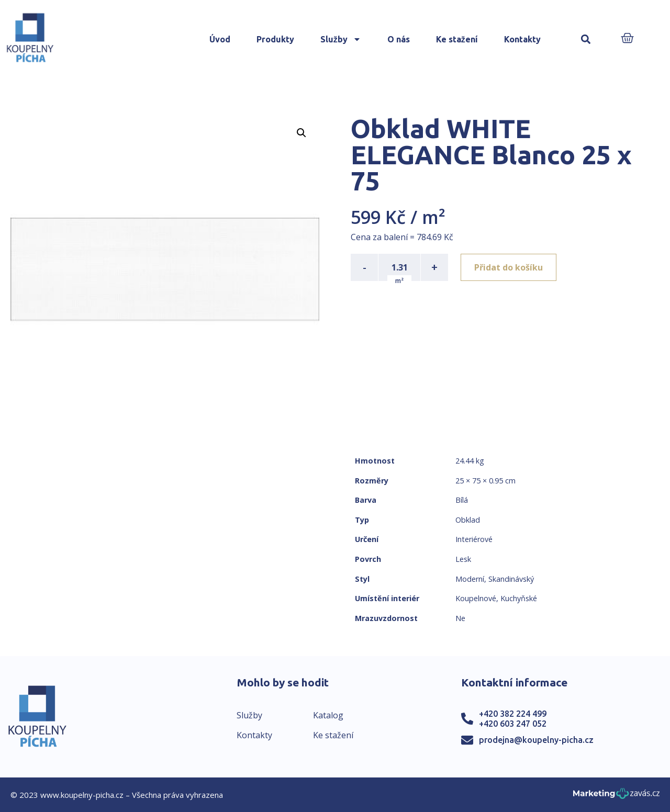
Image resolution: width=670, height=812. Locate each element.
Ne (460, 618)
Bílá (462, 500)
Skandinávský (511, 579)
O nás (399, 39)
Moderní (470, 579)
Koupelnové (476, 598)
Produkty (275, 39)
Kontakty (522, 39)
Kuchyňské (519, 598)
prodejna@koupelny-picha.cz (536, 740)
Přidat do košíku (509, 267)
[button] (586, 40)
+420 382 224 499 (513, 714)
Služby (341, 39)
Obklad (468, 520)
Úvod (220, 39)
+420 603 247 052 (513, 724)
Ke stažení (457, 39)
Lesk (463, 559)
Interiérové (474, 539)
